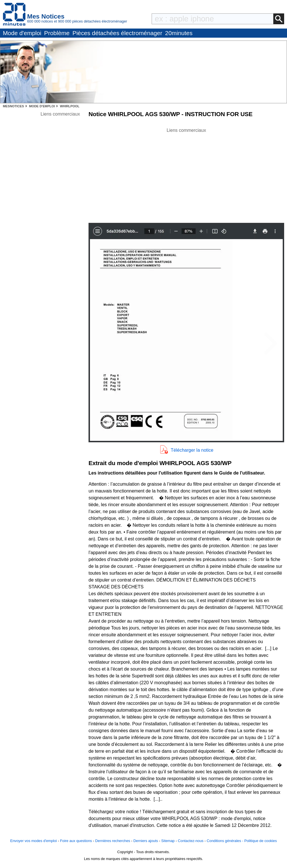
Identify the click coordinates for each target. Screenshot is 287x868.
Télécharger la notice (192, 450)
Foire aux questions (76, 841)
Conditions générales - (226, 841)
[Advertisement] (186, 174)
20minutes (179, 33)
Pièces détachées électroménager (117, 33)
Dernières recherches (113, 841)
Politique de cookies (260, 841)
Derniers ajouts (146, 841)
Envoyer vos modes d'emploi (34, 841)
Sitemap (168, 841)
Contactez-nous (191, 841)
